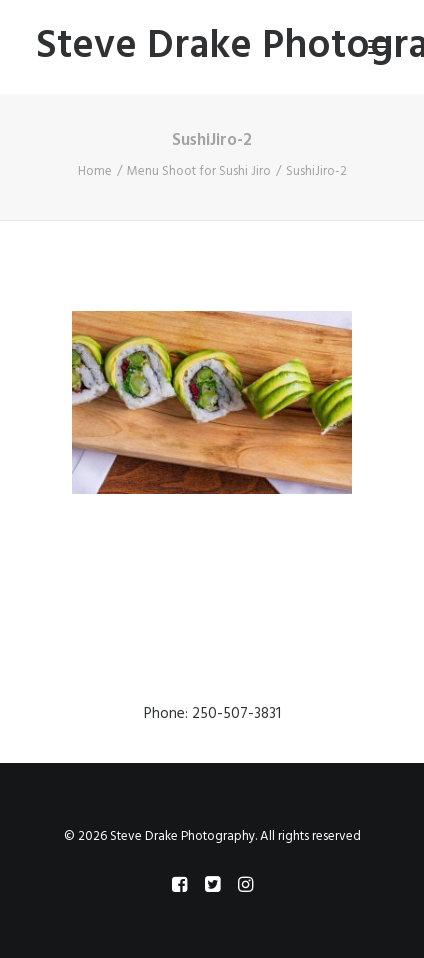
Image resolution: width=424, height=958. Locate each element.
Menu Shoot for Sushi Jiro (199, 171)
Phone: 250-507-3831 (212, 714)
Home (95, 171)
